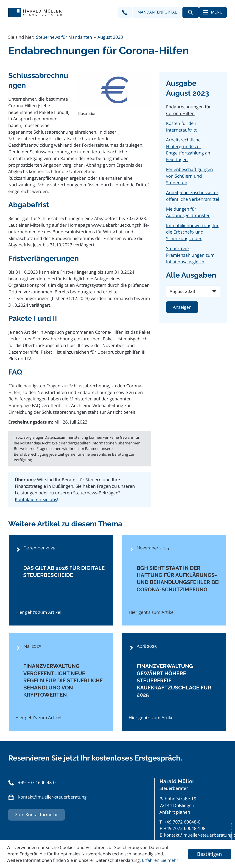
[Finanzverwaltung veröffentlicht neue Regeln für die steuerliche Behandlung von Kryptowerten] (61, 682)
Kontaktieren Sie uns (36, 499)
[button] (125, 12)
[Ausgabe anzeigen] (182, 307)
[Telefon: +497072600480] (182, 822)
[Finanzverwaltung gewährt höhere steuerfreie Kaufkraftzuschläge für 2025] (174, 682)
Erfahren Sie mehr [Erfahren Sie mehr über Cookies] (160, 860)
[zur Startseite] (36, 12)
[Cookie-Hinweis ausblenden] (210, 854)
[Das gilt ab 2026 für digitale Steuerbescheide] (61, 580)
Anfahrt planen (175, 812)
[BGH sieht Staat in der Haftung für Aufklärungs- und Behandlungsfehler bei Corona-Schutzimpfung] (174, 580)
